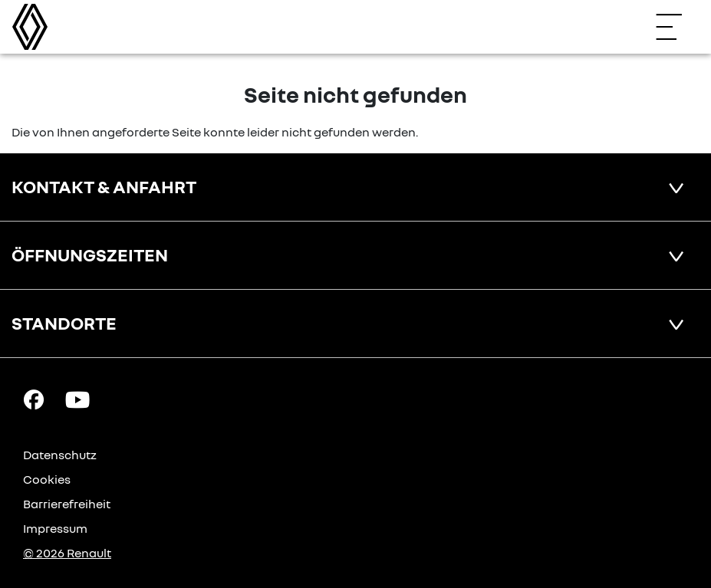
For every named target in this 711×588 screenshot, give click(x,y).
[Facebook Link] (34, 399)
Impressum (55, 528)
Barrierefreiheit (67, 504)
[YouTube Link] (77, 399)
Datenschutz (60, 455)
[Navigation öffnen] (676, 27)
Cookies (47, 479)
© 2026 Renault (67, 553)
